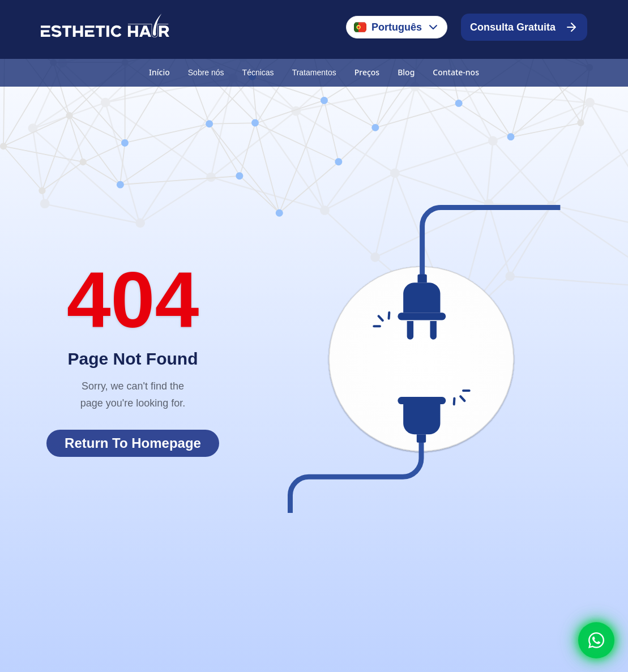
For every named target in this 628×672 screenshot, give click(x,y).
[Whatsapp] (596, 640)
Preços (367, 72)
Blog (406, 72)
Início (159, 72)
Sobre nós (206, 72)
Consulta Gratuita (524, 27)
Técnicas (258, 72)
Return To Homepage (133, 443)
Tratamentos (314, 72)
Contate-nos (456, 72)
